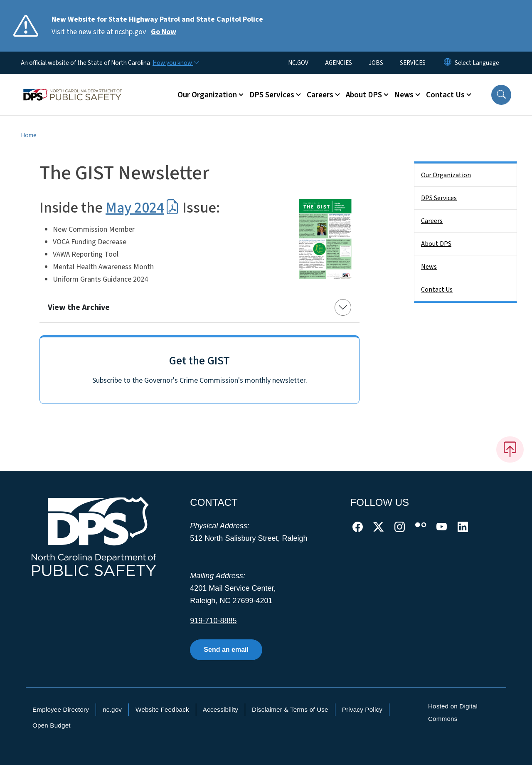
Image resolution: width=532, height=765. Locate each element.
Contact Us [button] (445, 95)
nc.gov (112, 709)
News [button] (404, 95)
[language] (477, 63)
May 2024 (143, 208)
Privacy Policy (362, 709)
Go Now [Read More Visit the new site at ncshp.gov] (164, 32)
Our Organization (446, 175)
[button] (501, 95)
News (429, 267)
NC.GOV (298, 63)
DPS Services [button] (272, 95)
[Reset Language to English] (448, 63)
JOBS (376, 63)
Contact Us (437, 290)
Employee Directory (61, 709)
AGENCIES (339, 63)
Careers (432, 221)
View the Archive (79, 307)
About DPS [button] (364, 95)
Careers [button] (320, 95)
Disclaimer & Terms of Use (290, 709)
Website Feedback (162, 709)
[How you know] (175, 63)
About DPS (436, 244)
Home (29, 135)
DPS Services (439, 198)
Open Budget (52, 725)
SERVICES (413, 63)
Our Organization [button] (207, 95)
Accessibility (220, 709)
